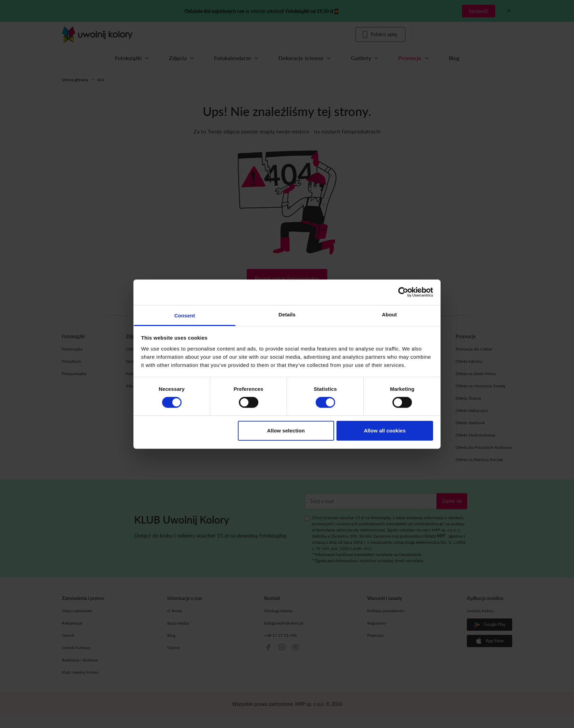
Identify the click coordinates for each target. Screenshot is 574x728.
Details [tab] (287, 314)
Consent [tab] (185, 315)
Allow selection (286, 431)
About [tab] (389, 314)
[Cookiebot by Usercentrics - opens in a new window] (403, 292)
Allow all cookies (385, 431)
